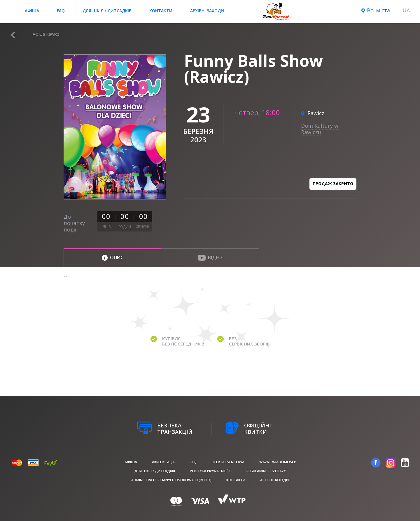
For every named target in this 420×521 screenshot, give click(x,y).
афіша (32, 11)
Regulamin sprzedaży (266, 471)
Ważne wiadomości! (278, 462)
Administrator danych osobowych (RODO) (171, 480)
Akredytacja (163, 462)
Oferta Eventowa (228, 462)
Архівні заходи (207, 11)
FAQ (61, 11)
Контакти (161, 11)
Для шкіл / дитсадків (107, 11)
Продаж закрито (333, 184)
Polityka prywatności (211, 471)
